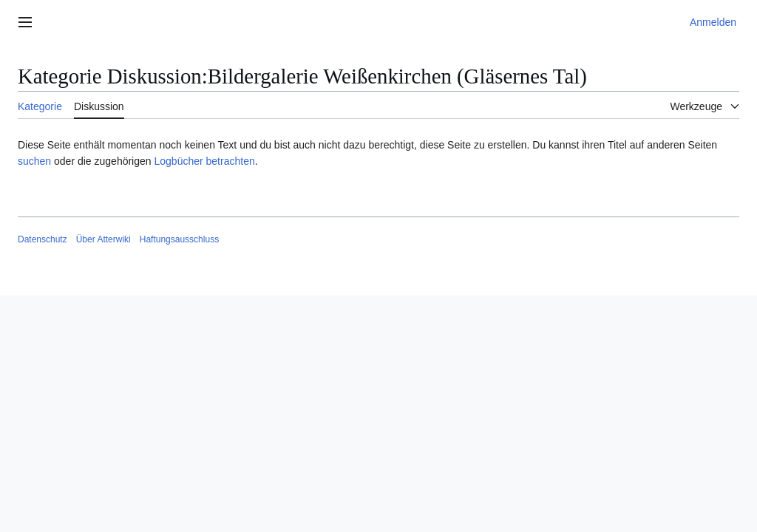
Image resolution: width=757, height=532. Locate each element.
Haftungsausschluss (179, 239)
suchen (34, 161)
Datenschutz (43, 239)
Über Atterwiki (103, 239)
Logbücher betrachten (204, 161)
